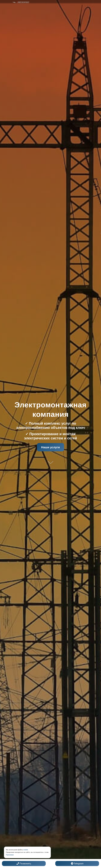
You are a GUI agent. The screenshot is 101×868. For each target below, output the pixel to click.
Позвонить (24, 864)
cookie (26, 850)
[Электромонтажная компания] (21, 2)
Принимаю (10, 855)
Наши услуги (50, 447)
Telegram (77, 864)
